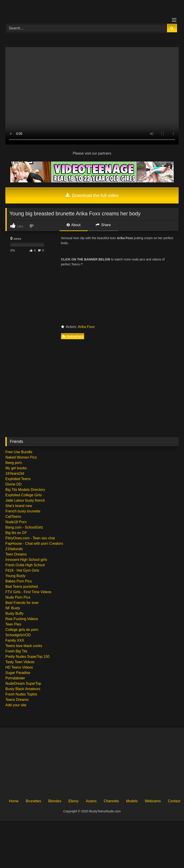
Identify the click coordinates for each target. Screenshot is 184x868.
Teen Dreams (16, 554)
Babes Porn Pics (19, 581)
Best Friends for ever (22, 603)
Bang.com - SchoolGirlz (24, 527)
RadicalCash (73, 336)
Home (14, 801)
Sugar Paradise (18, 673)
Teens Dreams (17, 700)
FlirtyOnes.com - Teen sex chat (30, 538)
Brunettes (33, 801)
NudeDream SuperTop (23, 683)
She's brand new (19, 506)
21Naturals (14, 549)
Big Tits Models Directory (25, 490)
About (74, 225)
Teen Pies (13, 624)
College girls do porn (22, 630)
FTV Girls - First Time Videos (28, 592)
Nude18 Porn (16, 522)
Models (132, 801)
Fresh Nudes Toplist (21, 694)
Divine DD (13, 484)
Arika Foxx (86, 327)
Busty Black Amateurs (23, 689)
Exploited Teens (18, 479)
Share (103, 225)
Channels (111, 801)
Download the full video (92, 195)
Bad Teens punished (22, 587)
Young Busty (15, 576)
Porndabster (15, 678)
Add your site (16, 705)
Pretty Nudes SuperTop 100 (27, 657)
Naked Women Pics (21, 457)
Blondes (55, 801)
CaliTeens (13, 517)
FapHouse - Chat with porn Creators (34, 543)
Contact (174, 801)
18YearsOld (15, 473)
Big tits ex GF (16, 533)
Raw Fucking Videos (22, 619)
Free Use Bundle (19, 452)
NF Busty (13, 608)
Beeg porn (14, 463)
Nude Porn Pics (18, 597)
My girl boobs (16, 468)
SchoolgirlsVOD (18, 635)
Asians (91, 801)
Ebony (73, 801)
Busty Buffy (14, 613)
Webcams (153, 801)
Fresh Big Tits (16, 651)
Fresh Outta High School (25, 565)
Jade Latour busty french (25, 500)
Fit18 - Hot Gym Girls (22, 570)
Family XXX (15, 640)
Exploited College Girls (24, 495)
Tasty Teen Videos (20, 662)
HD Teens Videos (19, 667)
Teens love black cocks (24, 646)
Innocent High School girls (26, 560)
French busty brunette (23, 511)
